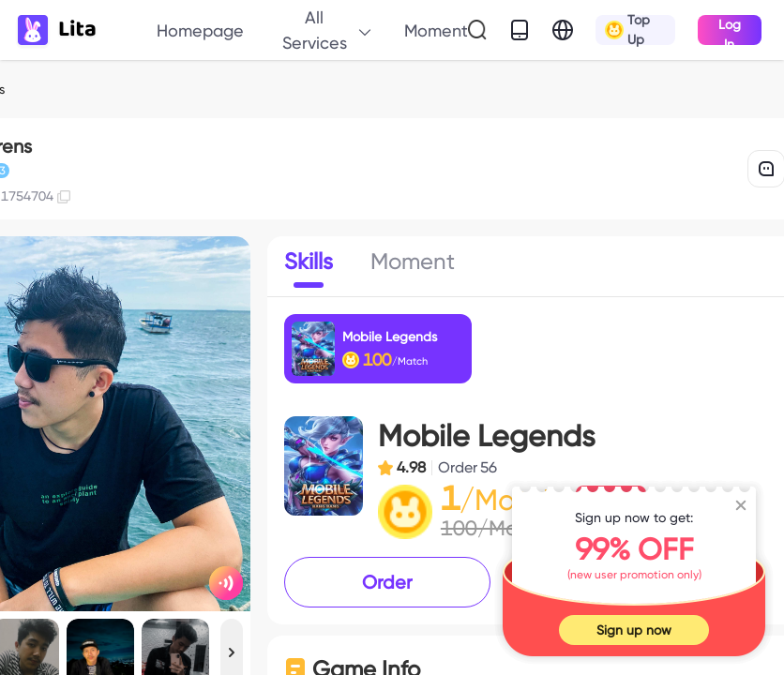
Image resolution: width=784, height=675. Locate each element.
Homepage (200, 30)
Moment (436, 30)
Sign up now (634, 630)
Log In (730, 31)
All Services (328, 30)
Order (387, 582)
